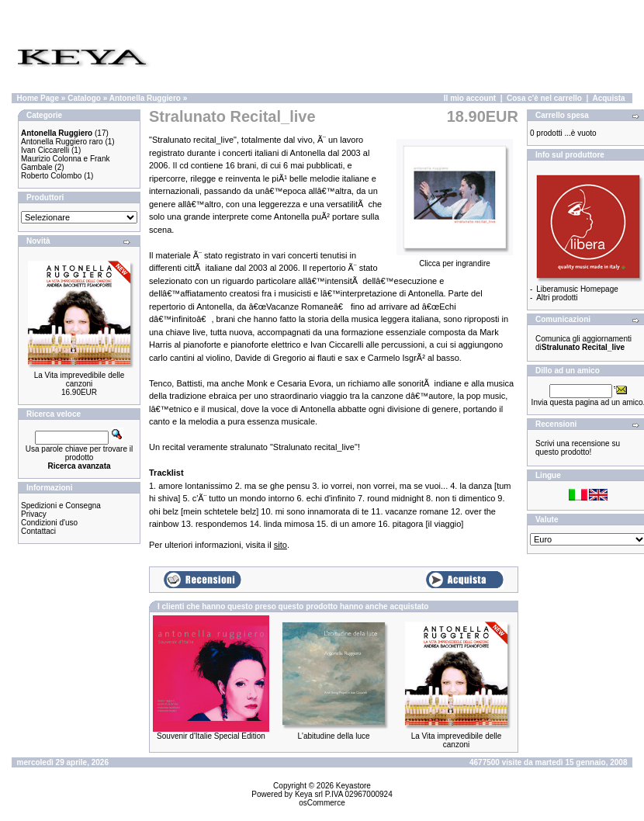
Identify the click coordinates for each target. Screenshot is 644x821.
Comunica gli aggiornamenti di (583, 343)
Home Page (38, 98)
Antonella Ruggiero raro (62, 142)
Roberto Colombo (51, 176)
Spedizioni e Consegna (61, 506)
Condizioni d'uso (49, 523)
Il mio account (470, 98)
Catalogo (84, 98)
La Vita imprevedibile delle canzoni (80, 379)
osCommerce (322, 803)
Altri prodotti (557, 298)
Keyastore (353, 786)
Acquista (608, 98)
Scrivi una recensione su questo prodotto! (578, 448)
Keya (304, 794)
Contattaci (38, 531)
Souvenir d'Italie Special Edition (211, 736)
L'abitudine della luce (333, 736)
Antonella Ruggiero (145, 98)
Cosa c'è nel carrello (544, 98)
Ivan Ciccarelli (45, 150)
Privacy (34, 514)
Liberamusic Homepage (577, 289)
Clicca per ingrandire (455, 260)
